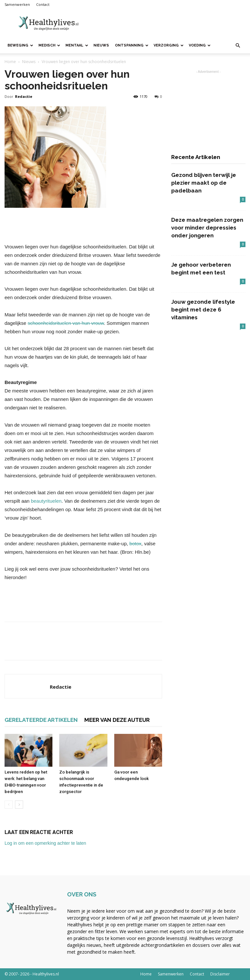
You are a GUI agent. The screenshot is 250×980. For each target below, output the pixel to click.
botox (136, 543)
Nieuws (101, 45)
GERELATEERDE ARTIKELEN (41, 720)
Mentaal (77, 45)
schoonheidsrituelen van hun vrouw (66, 323)
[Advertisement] (169, 23)
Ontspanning (132, 45)
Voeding (200, 45)
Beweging (20, 45)
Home (10, 62)
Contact (43, 4)
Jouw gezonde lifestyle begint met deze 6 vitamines (203, 310)
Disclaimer (220, 974)
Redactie (24, 96)
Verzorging (169, 45)
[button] (238, 46)
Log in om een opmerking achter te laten (45, 843)
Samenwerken (17, 4)
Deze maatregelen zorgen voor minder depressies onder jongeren (207, 228)
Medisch (49, 45)
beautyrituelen (46, 501)
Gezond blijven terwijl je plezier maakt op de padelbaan (204, 183)
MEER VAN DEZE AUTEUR (117, 720)
